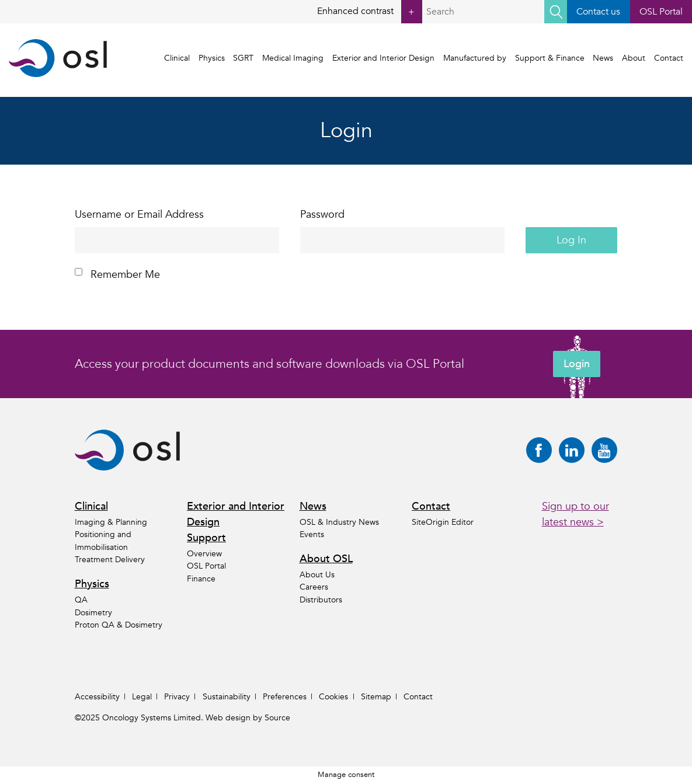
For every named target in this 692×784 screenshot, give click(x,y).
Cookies (333, 697)
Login (577, 364)
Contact (669, 58)
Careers (314, 587)
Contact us (598, 12)
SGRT (244, 58)
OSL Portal (661, 12)
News (603, 58)
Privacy (177, 697)
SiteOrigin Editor (443, 522)
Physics (212, 58)
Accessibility (97, 697)
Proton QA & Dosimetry (119, 625)
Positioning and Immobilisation (103, 541)
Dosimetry (93, 613)
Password (322, 215)
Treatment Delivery (110, 560)
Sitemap (376, 697)
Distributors (321, 600)
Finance (201, 579)
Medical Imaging (293, 58)
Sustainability (227, 697)
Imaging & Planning (111, 522)
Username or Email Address (139, 215)
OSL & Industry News (339, 522)
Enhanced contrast (370, 12)
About (634, 58)
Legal (142, 697)
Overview (204, 554)
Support (206, 538)
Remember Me (117, 275)
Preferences (285, 697)
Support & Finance (550, 58)
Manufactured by (475, 58)
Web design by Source (248, 718)
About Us (317, 575)
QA (81, 600)
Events (312, 534)
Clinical (177, 58)
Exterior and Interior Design (383, 58)
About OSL (326, 559)
